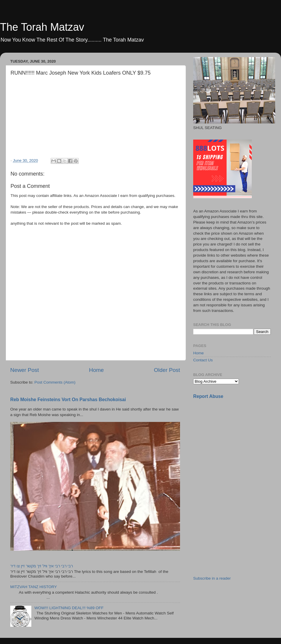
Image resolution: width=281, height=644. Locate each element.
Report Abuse (208, 396)
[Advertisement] (237, 445)
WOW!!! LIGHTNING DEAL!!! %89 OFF (69, 608)
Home (96, 370)
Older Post (167, 370)
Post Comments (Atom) (55, 382)
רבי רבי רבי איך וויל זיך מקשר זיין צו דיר (42, 566)
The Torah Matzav (42, 27)
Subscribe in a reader (212, 578)
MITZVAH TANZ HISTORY (34, 587)
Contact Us (203, 360)
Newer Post (25, 370)
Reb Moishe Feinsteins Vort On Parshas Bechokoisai (68, 400)
